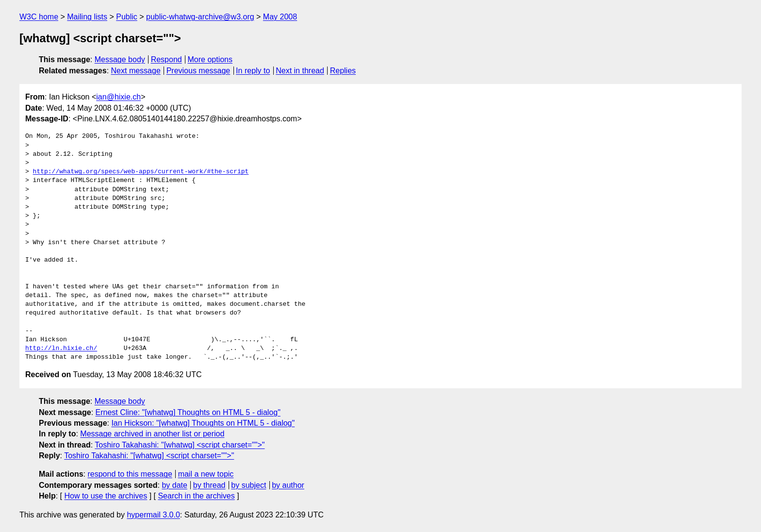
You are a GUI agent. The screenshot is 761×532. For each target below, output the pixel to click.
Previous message (199, 71)
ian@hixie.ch (118, 97)
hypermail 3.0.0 (153, 515)
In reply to (253, 71)
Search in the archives (196, 496)
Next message (136, 71)
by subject (248, 485)
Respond (166, 59)
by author (288, 485)
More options (210, 59)
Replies (343, 71)
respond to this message (130, 474)
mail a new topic (206, 474)
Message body (120, 59)
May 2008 (280, 17)
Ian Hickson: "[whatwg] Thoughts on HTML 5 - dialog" (203, 423)
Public (127, 17)
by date (174, 485)
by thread (209, 485)
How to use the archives (106, 496)
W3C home (39, 17)
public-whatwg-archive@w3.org (200, 17)
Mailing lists (87, 17)
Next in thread (300, 71)
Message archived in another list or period (152, 434)
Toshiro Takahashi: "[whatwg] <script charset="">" (180, 445)
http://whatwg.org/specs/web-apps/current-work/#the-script (141, 172)
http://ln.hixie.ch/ (61, 349)
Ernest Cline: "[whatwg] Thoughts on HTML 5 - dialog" (188, 412)
